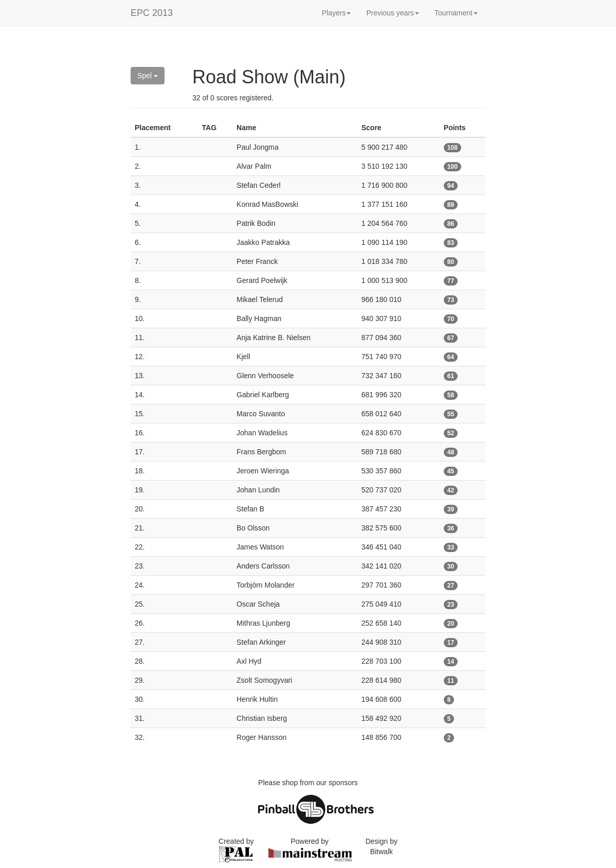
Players (337, 13)
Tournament (456, 13)
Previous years (393, 13)
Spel (148, 76)
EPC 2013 (152, 13)
